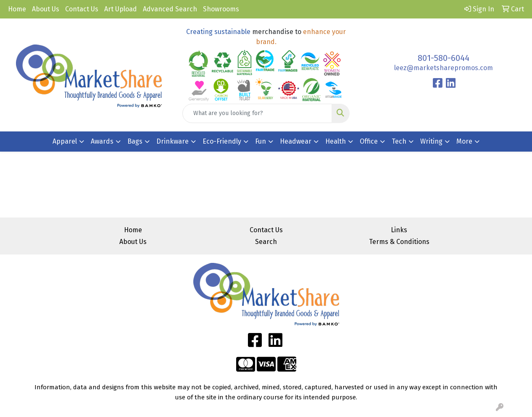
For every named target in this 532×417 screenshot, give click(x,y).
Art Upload (121, 9)
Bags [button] (135, 141)
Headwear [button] (296, 141)
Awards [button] (102, 141)
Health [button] (336, 141)
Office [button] (369, 141)
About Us (46, 9)
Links (399, 230)
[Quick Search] (257, 113)
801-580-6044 (444, 58)
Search (266, 242)
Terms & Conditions (399, 242)
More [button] (464, 141)
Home (17, 9)
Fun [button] (261, 141)
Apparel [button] (65, 141)
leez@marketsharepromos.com (444, 68)
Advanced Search (170, 9)
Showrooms (221, 9)
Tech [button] (399, 141)
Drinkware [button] (173, 141)
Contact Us (82, 9)
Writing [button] (431, 141)
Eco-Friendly (222, 141)
